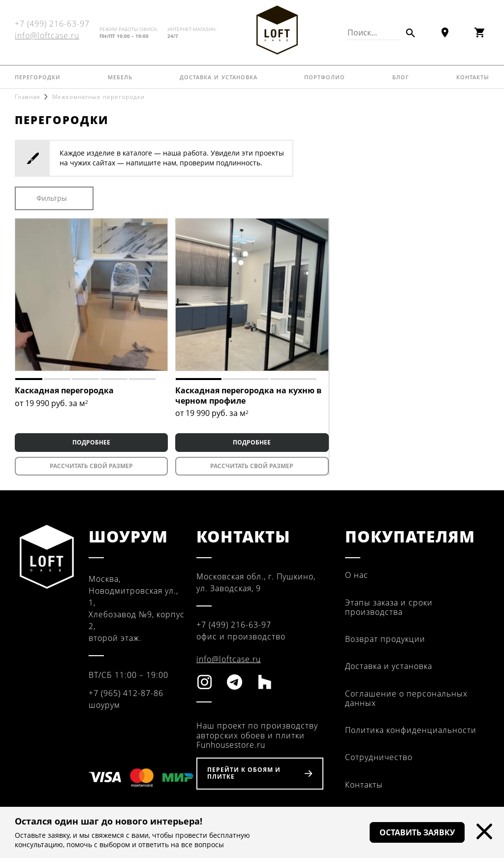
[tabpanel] (91, 295)
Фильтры (52, 198)
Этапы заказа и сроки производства (389, 607)
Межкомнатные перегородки (98, 97)
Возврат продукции (385, 639)
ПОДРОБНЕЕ (91, 442)
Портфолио (325, 76)
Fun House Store (277, 30)
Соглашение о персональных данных (406, 698)
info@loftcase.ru (47, 35)
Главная (27, 97)
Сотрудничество (379, 757)
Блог (401, 76)
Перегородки (38, 76)
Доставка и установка (219, 76)
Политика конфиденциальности (411, 730)
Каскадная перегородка (64, 390)
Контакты (473, 76)
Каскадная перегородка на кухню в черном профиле (248, 396)
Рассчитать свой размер (91, 466)
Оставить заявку (417, 832)
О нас (357, 575)
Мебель (120, 76)
